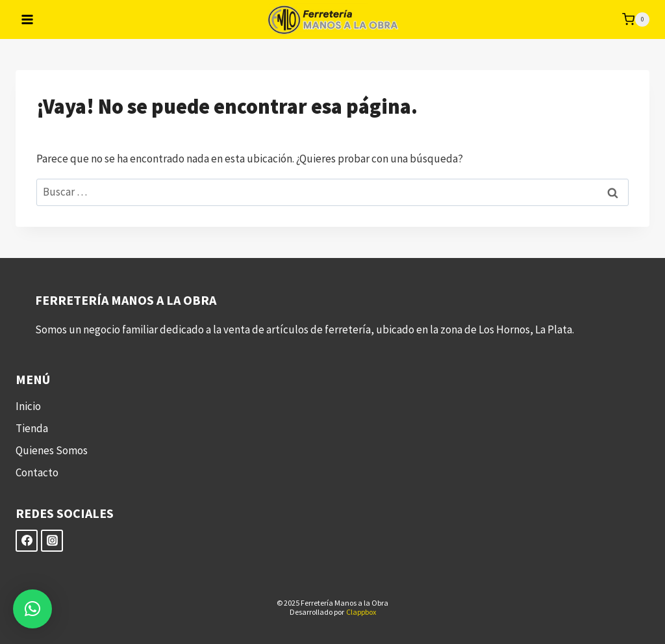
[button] (32, 609)
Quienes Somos (52, 450)
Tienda (32, 428)
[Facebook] (27, 541)
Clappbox (361, 612)
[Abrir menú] (28, 19)
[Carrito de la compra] (636, 19)
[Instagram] (52, 541)
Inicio (28, 406)
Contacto (37, 472)
